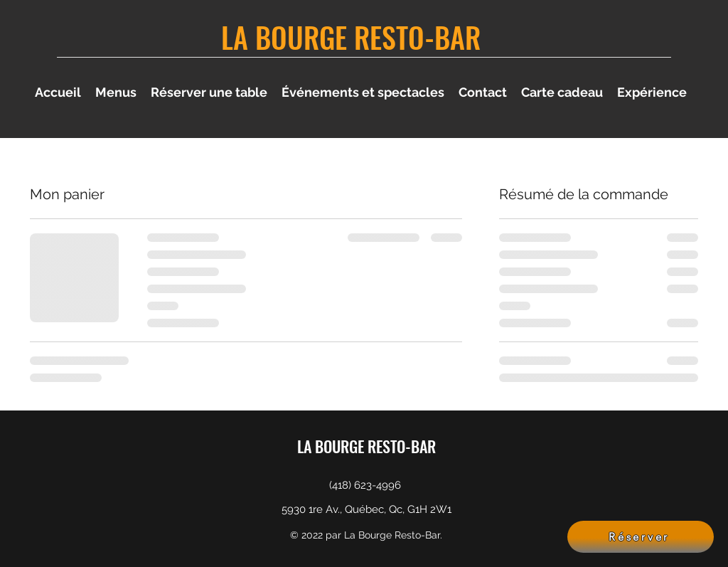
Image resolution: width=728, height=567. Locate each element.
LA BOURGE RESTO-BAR (351, 37)
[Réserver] (641, 537)
